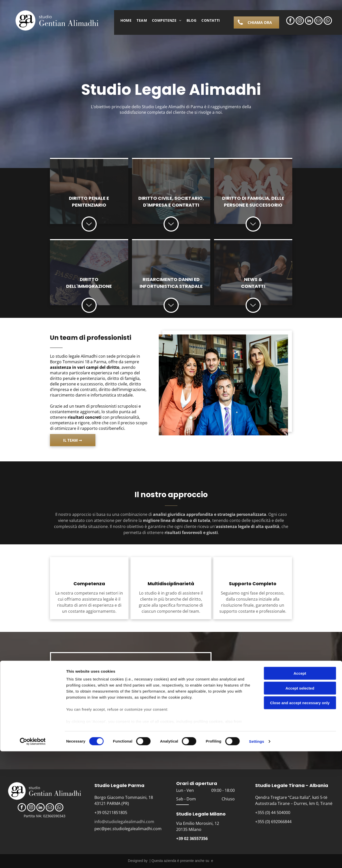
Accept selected (300, 805)
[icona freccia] (89, 229)
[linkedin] (309, 21)
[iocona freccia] (253, 229)
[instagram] (300, 21)
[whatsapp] (328, 21)
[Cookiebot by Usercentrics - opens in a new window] (33, 858)
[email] (318, 21)
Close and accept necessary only (300, 820)
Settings (257, 858)
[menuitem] (126, 20)
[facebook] (290, 21)
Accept (300, 790)
